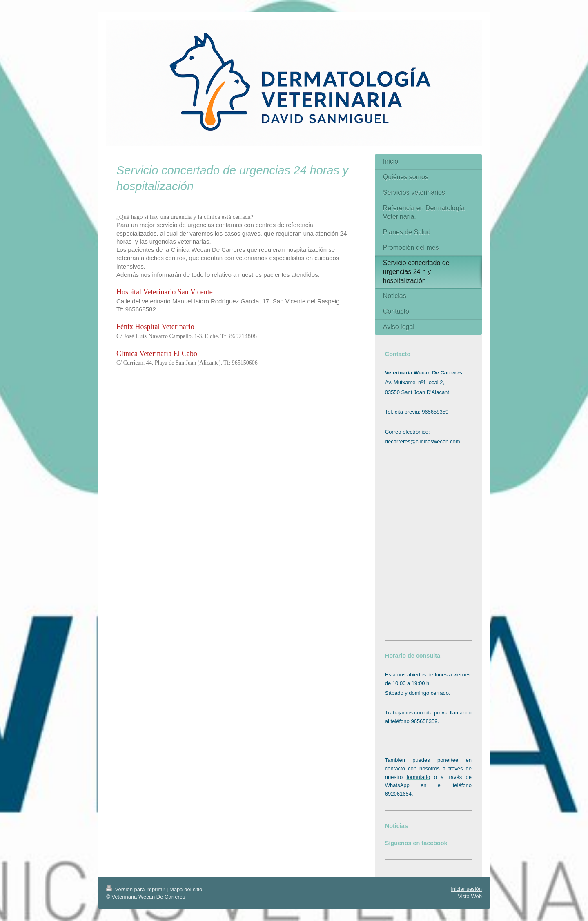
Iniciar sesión (466, 889)
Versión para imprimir (136, 889)
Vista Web (470, 896)
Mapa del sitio (186, 889)
